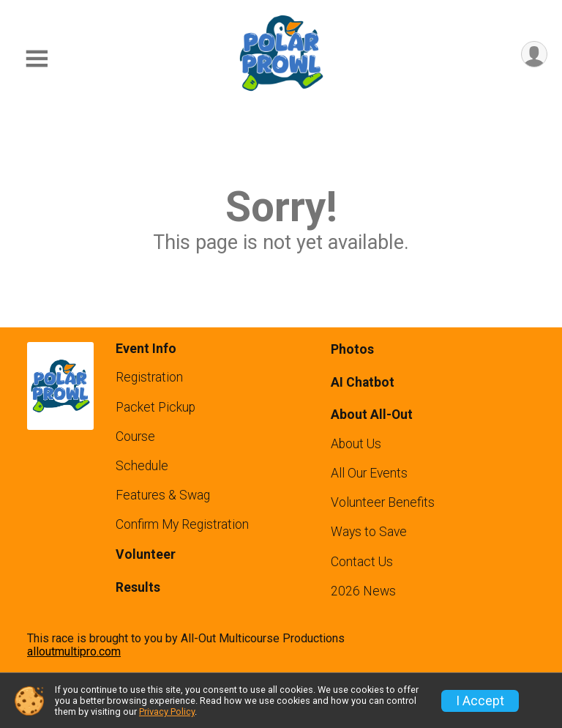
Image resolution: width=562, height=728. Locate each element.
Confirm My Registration (182, 524)
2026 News (363, 591)
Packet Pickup (156, 407)
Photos (352, 349)
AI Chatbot (363, 382)
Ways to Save (369, 532)
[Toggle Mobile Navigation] (37, 59)
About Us (356, 444)
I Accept (480, 701)
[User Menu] (534, 55)
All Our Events (369, 473)
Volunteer (146, 554)
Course (135, 437)
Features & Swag (163, 495)
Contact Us (362, 562)
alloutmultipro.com (74, 651)
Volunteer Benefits (383, 502)
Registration (149, 377)
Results (138, 587)
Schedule (142, 466)
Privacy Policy (167, 712)
